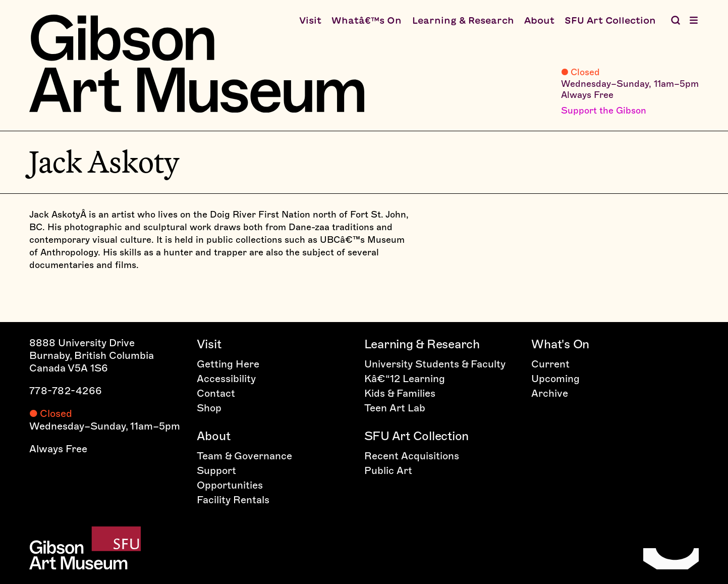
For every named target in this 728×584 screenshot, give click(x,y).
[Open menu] (694, 20)
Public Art (388, 470)
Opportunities (230, 485)
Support (216, 470)
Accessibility (226, 379)
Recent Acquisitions (412, 456)
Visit (310, 20)
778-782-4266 (66, 391)
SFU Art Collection (610, 20)
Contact (216, 393)
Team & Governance (244, 456)
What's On (560, 344)
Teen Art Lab (395, 408)
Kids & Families (400, 393)
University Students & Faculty (435, 364)
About (539, 20)
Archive (550, 393)
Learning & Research (463, 20)
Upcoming (555, 379)
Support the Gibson (604, 111)
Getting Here (228, 364)
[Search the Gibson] (676, 20)
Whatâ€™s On (367, 20)
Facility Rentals (233, 500)
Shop (209, 408)
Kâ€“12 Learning (405, 379)
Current (550, 364)
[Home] (197, 64)
